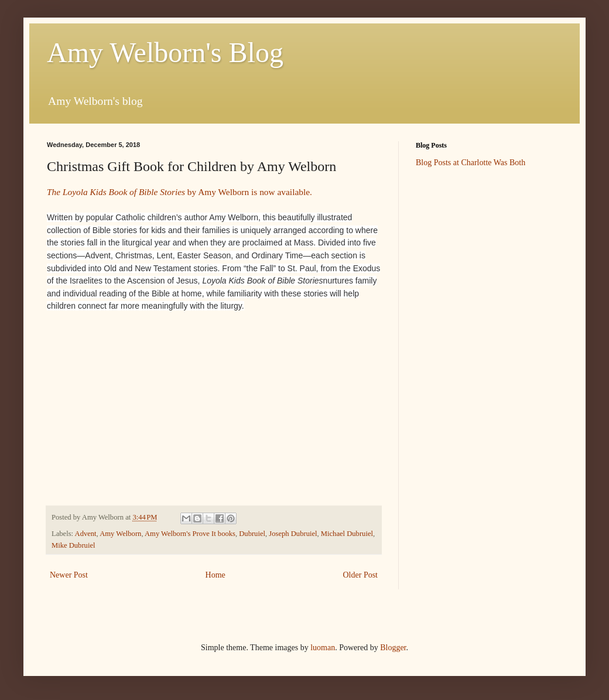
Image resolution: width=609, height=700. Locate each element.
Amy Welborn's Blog (165, 52)
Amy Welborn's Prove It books (190, 534)
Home (215, 575)
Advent (86, 534)
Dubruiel (252, 534)
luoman (323, 648)
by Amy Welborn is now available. (179, 192)
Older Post (361, 575)
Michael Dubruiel (347, 534)
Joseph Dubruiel (293, 534)
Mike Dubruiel (73, 545)
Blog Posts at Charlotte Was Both (471, 163)
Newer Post (69, 575)
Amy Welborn (120, 534)
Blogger (393, 648)
